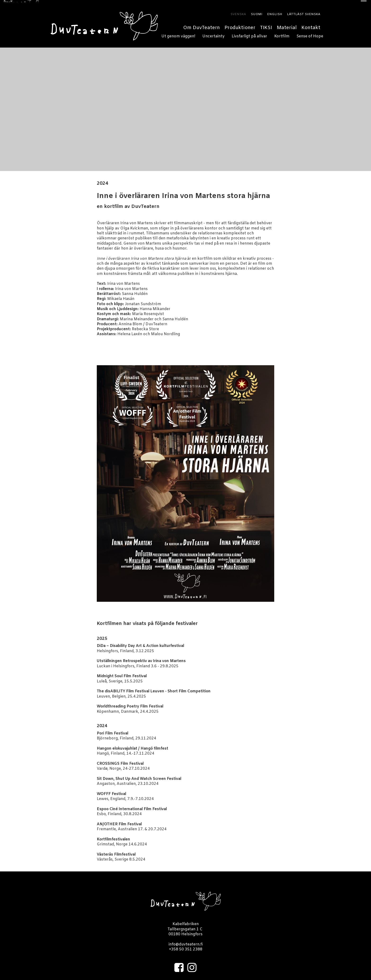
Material (287, 26)
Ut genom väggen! (178, 34)
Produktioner (240, 26)
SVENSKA (238, 12)
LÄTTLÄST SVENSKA (304, 12)
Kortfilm (282, 34)
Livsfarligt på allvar (249, 34)
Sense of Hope (310, 34)
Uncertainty (213, 34)
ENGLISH (275, 12)
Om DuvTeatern (201, 26)
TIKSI (266, 26)
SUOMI (257, 12)
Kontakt (311, 26)
